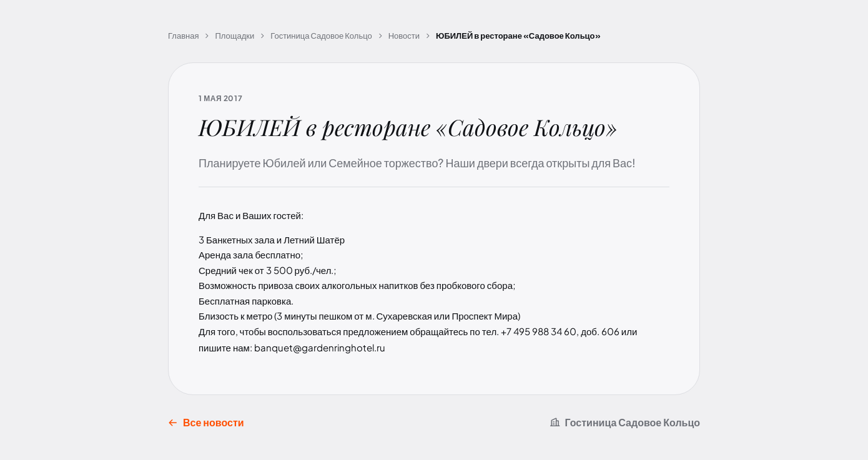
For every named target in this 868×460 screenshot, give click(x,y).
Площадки (234, 36)
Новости (404, 36)
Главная (183, 36)
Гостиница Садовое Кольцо (321, 36)
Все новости (206, 422)
